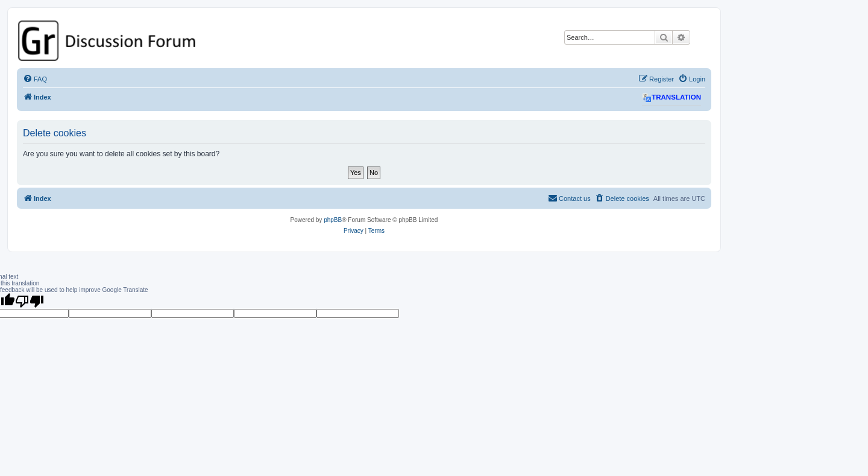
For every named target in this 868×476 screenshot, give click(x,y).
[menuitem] (35, 79)
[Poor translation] (30, 301)
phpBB (333, 220)
